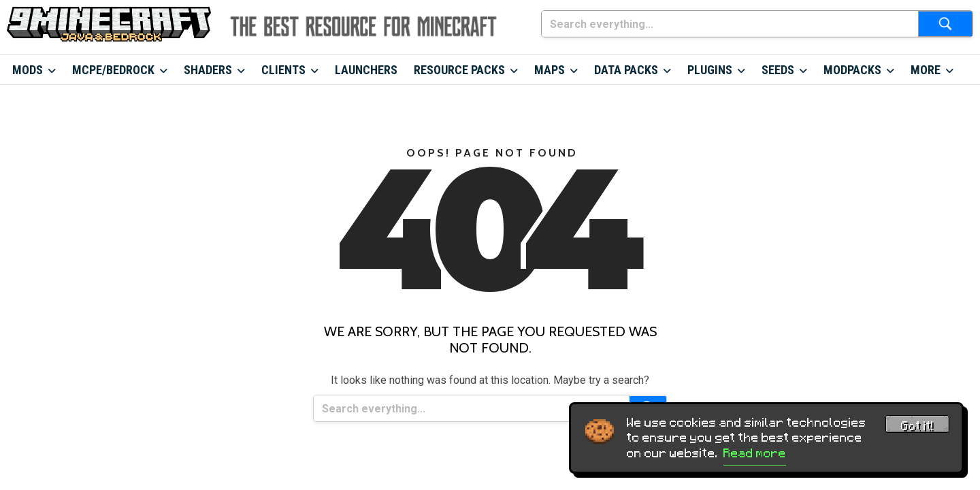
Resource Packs (459, 70)
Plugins (710, 70)
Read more (755, 453)
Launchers (366, 70)
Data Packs (626, 70)
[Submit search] (945, 24)
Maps (550, 70)
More (926, 70)
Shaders (208, 70)
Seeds (778, 70)
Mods (28, 70)
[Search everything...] (730, 24)
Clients (283, 70)
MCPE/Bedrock (113, 70)
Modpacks (852, 70)
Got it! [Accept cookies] (917, 426)
